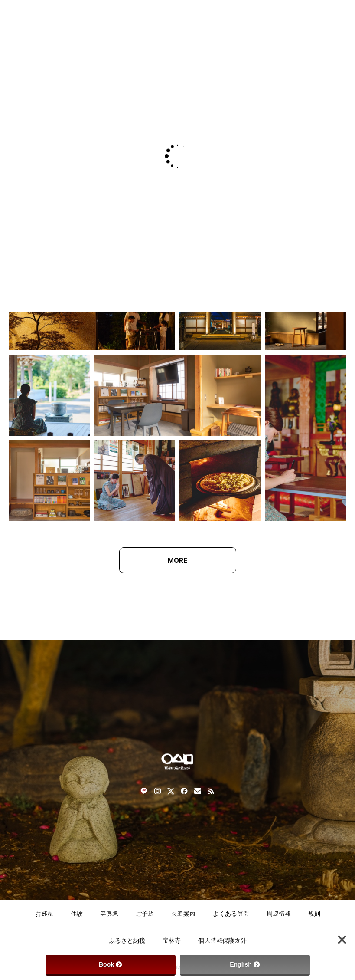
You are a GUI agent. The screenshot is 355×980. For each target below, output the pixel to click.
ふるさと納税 (127, 941)
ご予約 (145, 914)
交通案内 (183, 914)
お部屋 (44, 914)
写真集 (109, 914)
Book (110, 964)
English (245, 964)
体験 (77, 914)
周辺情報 (279, 914)
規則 (314, 914)
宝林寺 (172, 941)
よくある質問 (231, 914)
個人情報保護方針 (222, 941)
